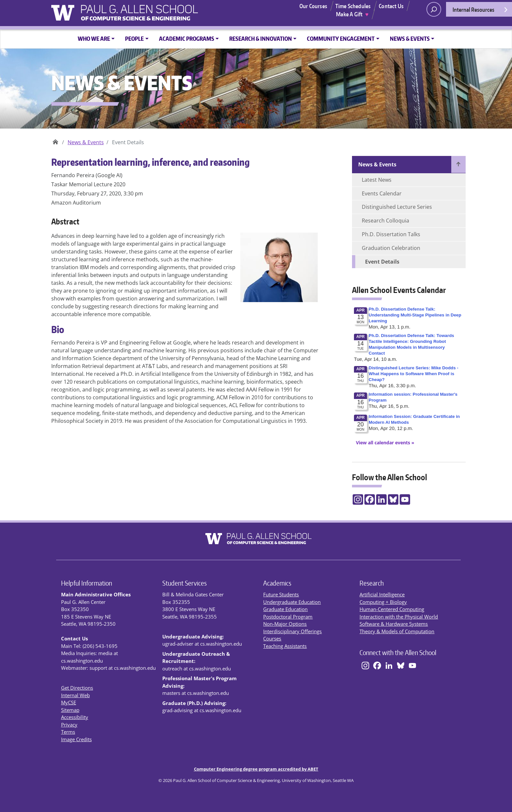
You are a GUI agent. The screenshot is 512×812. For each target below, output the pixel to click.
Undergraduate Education (292, 602)
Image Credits (76, 739)
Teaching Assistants (285, 646)
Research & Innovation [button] (261, 38)
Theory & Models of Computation (397, 631)
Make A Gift (352, 14)
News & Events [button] (410, 38)
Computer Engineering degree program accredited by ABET (256, 769)
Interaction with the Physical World (399, 617)
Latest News (377, 180)
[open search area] (434, 9)
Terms (68, 732)
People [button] (134, 38)
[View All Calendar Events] (383, 443)
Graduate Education (285, 609)
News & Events (86, 142)
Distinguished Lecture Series (397, 207)
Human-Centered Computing (392, 609)
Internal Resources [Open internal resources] (480, 11)
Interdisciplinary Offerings (292, 631)
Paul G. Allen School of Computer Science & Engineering (55, 140)
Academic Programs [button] (187, 38)
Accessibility (75, 717)
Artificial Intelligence (382, 594)
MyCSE (69, 702)
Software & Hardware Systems (394, 624)
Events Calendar (382, 193)
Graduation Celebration (391, 248)
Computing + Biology (383, 602)
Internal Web (75, 695)
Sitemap (70, 710)
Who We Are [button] (94, 38)
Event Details (382, 262)
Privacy (69, 725)
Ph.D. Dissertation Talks (391, 234)
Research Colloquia (385, 221)
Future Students (281, 594)
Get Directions (77, 688)
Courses (272, 638)
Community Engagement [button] (341, 38)
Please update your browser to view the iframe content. (409, 371)
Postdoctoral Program (288, 617)
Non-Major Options (285, 624)
